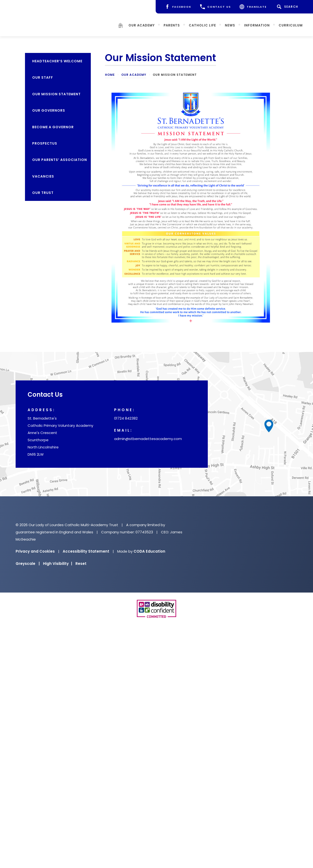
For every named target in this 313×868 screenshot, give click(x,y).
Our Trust (43, 193)
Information (261, 23)
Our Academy (145, 23)
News (234, 23)
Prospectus (45, 143)
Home (110, 75)
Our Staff (43, 77)
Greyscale (28, 564)
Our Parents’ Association (60, 160)
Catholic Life (206, 23)
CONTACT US (215, 7)
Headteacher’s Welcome (57, 61)
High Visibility (58, 564)
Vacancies (43, 176)
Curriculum (295, 23)
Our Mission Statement (56, 94)
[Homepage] (124, 24)
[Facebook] (178, 7)
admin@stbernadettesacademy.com (148, 439)
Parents (176, 23)
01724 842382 (126, 418)
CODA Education (149, 551)
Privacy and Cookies (35, 551)
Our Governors (49, 110)
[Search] (288, 7)
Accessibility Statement (86, 551)
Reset (81, 564)
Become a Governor (53, 127)
